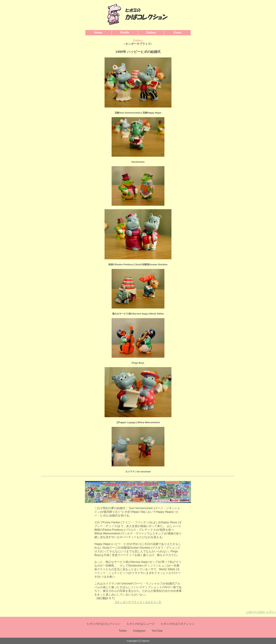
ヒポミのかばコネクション (178, 624)
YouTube (157, 631)
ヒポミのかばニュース (141, 624)
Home (98, 33)
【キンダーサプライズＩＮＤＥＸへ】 (138, 602)
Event (178, 33)
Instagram (139, 631)
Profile (125, 33)
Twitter (123, 631)
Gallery (151, 33)
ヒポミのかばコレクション (104, 624)
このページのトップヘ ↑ (261, 612)
